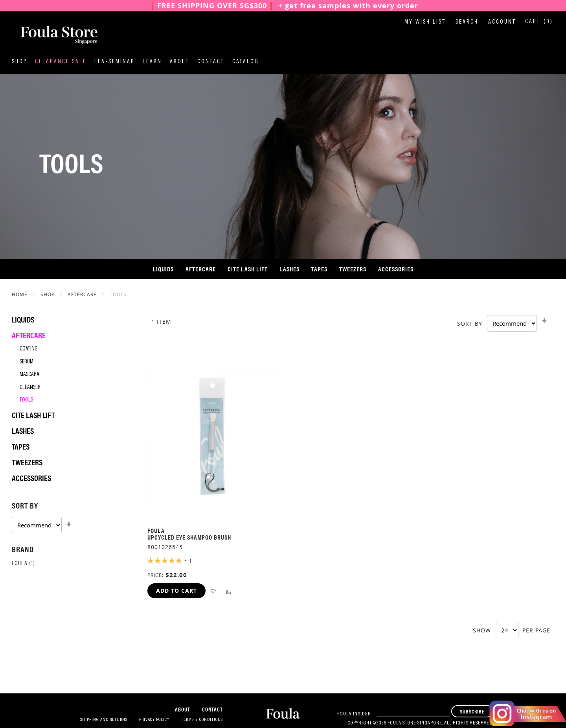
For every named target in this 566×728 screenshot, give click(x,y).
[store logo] (51, 35)
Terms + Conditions (202, 720)
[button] (213, 591)
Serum (27, 362)
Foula (23, 564)
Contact (211, 62)
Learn (152, 62)
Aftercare (83, 294)
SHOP (48, 294)
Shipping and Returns (104, 720)
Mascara (29, 375)
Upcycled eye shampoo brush (189, 537)
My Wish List (425, 22)
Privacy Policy (154, 720)
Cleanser (30, 388)
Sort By (470, 323)
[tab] (72, 516)
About (180, 62)
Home (20, 294)
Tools (26, 400)
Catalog (246, 62)
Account (502, 22)
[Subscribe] (472, 711)
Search (467, 22)
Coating (29, 349)
